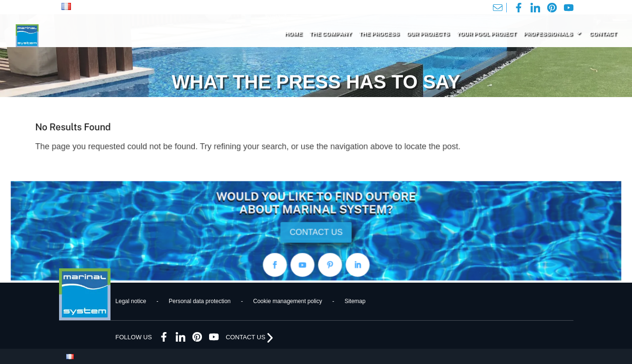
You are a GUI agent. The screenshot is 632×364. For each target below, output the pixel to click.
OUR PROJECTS (428, 34)
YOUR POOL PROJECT (487, 34)
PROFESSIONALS (548, 34)
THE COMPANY (331, 34)
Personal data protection (200, 301)
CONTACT (603, 34)
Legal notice (131, 301)
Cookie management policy (287, 301)
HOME (294, 34)
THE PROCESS (379, 34)
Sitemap (355, 301)
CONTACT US (316, 232)
